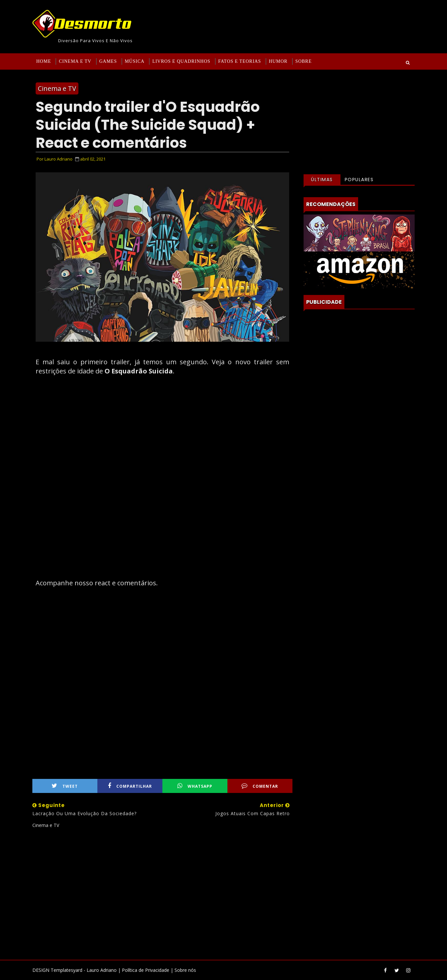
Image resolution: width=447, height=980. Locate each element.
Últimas (322, 180)
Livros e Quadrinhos (181, 61)
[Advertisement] (162, 891)
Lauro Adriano (102, 970)
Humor (278, 61)
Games (108, 61)
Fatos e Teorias (240, 61)
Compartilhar (130, 786)
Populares (359, 180)
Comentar (260, 786)
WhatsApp (195, 786)
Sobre (304, 61)
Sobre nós (185, 970)
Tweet (65, 786)
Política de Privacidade (146, 970)
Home (44, 61)
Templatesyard (66, 970)
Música (135, 61)
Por (55, 159)
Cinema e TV (75, 61)
